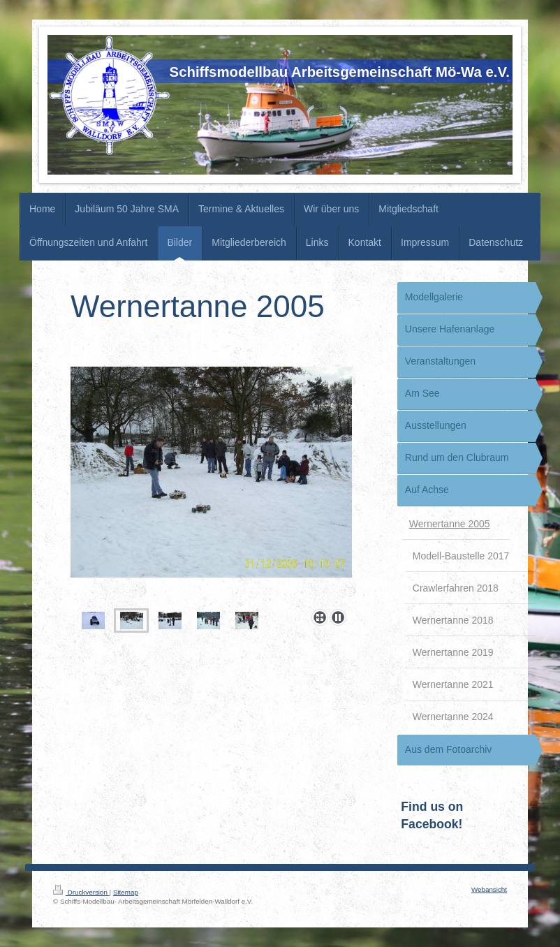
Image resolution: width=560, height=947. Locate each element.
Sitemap (126, 892)
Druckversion (81, 892)
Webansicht (489, 889)
